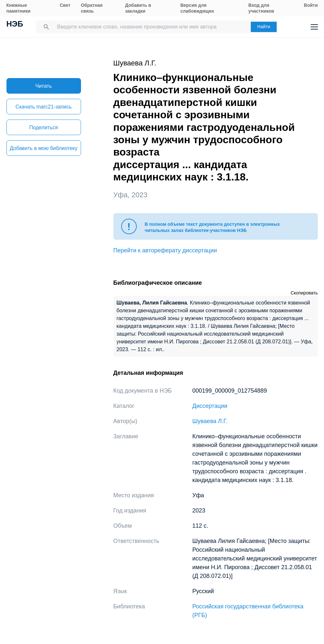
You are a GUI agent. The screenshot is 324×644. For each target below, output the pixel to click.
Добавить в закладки (138, 8)
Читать (44, 86)
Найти (264, 27)
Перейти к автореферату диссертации (165, 250)
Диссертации (210, 406)
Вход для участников (261, 8)
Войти (311, 5)
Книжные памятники (18, 8)
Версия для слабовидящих (197, 8)
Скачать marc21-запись (44, 107)
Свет (65, 5)
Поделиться (43, 127)
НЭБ (15, 25)
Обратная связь (92, 8)
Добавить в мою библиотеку (44, 148)
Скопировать (304, 293)
